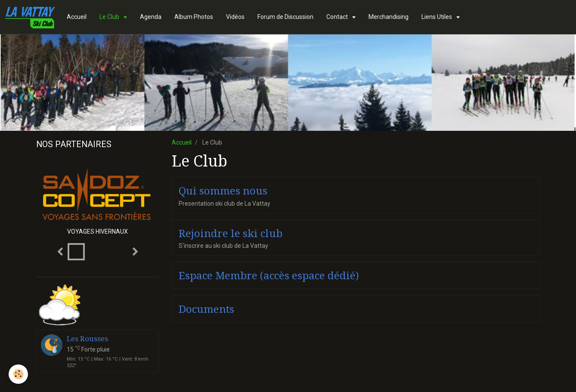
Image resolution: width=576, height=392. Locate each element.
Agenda (151, 17)
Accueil (77, 17)
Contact (338, 17)
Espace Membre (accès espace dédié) (269, 276)
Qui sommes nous (223, 191)
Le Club (110, 17)
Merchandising (389, 17)
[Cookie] (18, 374)
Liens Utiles (437, 17)
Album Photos (194, 17)
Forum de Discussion (285, 17)
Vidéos (235, 17)
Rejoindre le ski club (231, 233)
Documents (206, 309)
